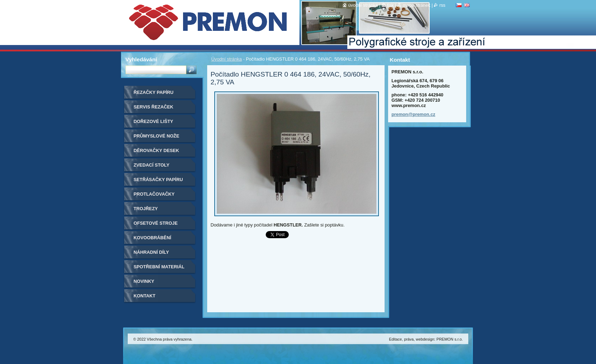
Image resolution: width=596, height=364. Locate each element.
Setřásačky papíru (158, 180)
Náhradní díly (151, 252)
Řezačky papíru (154, 92)
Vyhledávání (141, 59)
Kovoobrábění (153, 238)
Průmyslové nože (157, 136)
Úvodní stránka (227, 59)
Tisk (390, 5)
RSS (442, 5)
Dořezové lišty (154, 121)
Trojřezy (146, 209)
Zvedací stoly (152, 165)
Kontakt (145, 296)
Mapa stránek (416, 5)
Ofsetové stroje (156, 223)
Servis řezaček (154, 107)
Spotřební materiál (159, 267)
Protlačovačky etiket (154, 197)
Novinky (144, 281)
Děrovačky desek (156, 150)
